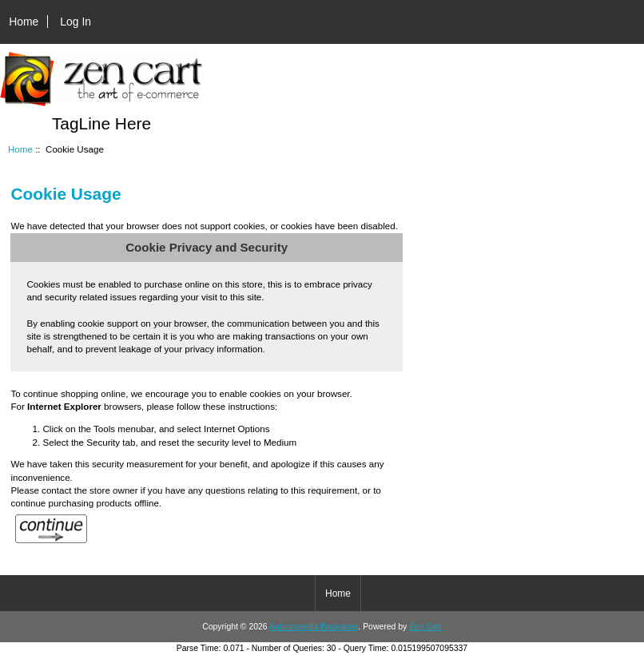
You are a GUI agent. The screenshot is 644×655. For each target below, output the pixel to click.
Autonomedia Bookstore (314, 627)
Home (24, 22)
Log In (76, 22)
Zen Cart (425, 627)
